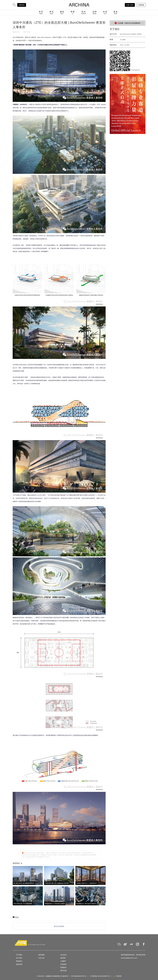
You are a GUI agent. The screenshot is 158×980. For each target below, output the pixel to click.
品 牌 (95, 12)
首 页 (41, 12)
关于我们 (19, 955)
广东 (125, 45)
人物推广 (63, 961)
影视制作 (63, 967)
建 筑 (62, 12)
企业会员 (64, 955)
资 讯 (51, 12)
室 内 (84, 12)
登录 (58, 926)
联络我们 (19, 961)
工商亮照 (117, 976)
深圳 (128, 45)
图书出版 (63, 971)
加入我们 (19, 958)
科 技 (105, 12)
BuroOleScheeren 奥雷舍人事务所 (131, 34)
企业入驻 (41, 958)
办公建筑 (123, 40)
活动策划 (63, 964)
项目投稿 (41, 955)
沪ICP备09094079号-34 (79, 976)
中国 (121, 45)
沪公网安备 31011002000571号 (100, 976)
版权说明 (19, 964)
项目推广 (63, 958)
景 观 (73, 12)
